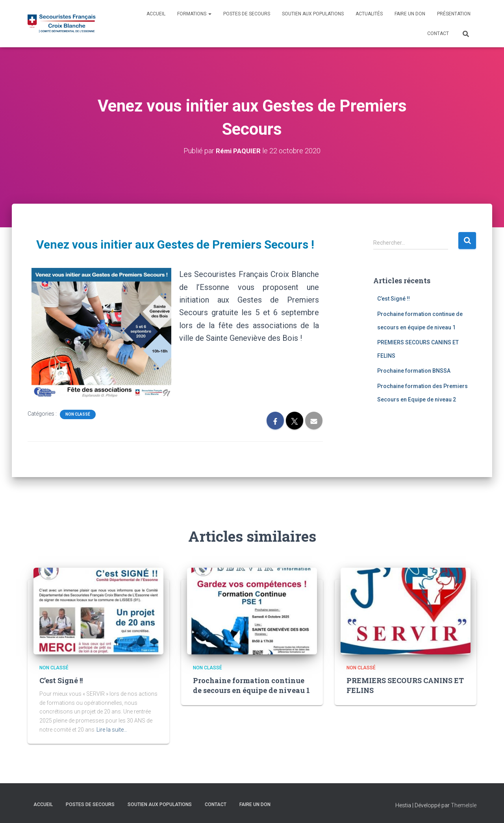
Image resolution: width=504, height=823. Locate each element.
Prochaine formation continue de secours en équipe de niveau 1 (251, 685)
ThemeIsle (464, 805)
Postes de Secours (247, 14)
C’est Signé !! (394, 299)
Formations (194, 14)
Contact (438, 33)
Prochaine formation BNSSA (414, 371)
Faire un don (410, 14)
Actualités (369, 14)
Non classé (78, 414)
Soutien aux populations (313, 14)
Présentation (454, 14)
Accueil (156, 14)
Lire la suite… (112, 730)
